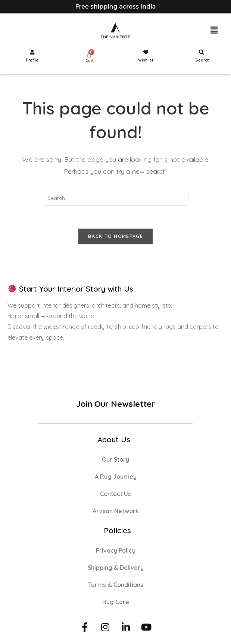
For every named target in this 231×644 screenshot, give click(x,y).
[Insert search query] (116, 198)
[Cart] (89, 55)
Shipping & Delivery (116, 568)
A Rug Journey (116, 477)
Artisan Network (116, 511)
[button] (214, 30)
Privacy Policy (116, 550)
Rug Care (116, 602)
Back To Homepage (115, 236)
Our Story (115, 459)
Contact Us (115, 494)
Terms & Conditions (116, 585)
